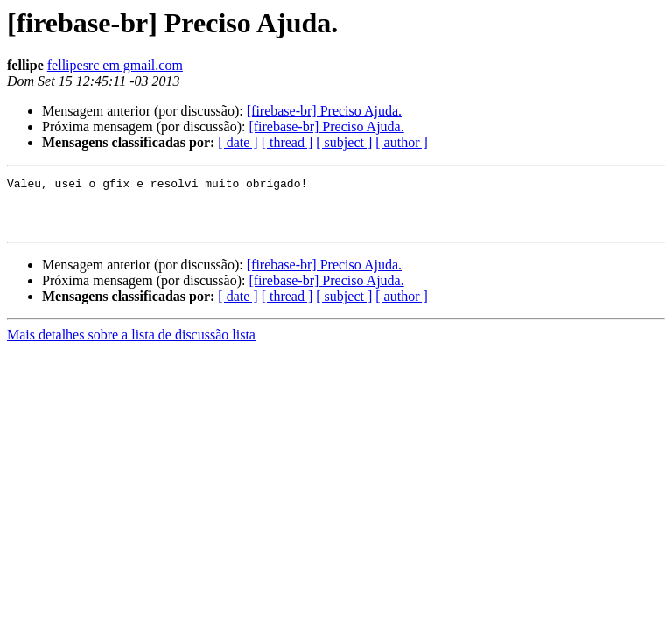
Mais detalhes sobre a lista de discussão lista (131, 345)
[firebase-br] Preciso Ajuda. (324, 111)
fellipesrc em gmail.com (115, 65)
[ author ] (402, 142)
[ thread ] (287, 142)
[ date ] (238, 142)
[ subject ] (344, 142)
